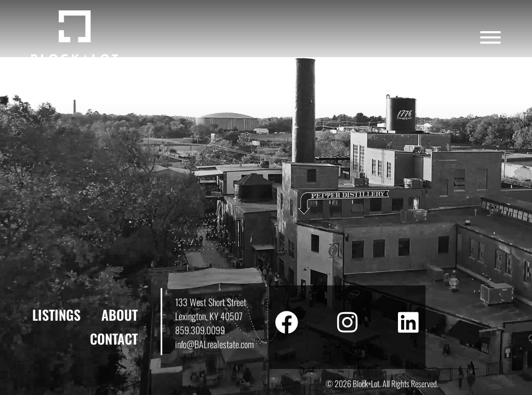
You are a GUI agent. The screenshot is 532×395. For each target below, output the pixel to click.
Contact (114, 339)
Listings (56, 315)
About (119, 315)
